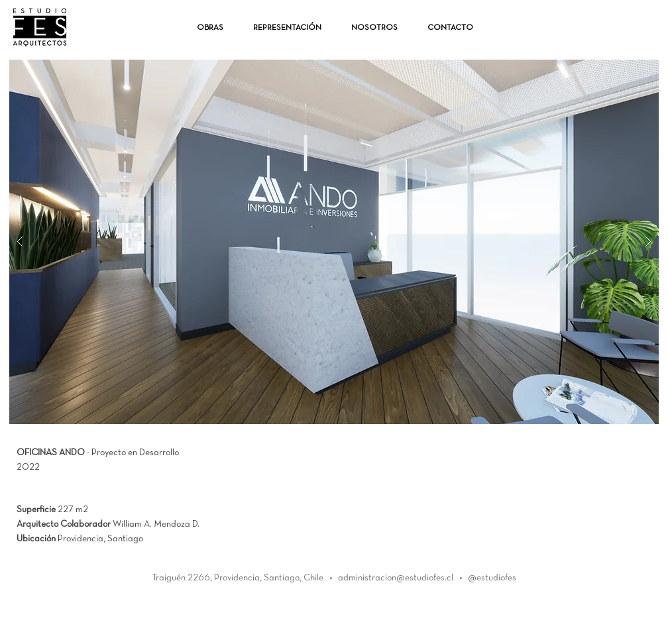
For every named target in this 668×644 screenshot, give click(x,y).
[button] (334, 242)
